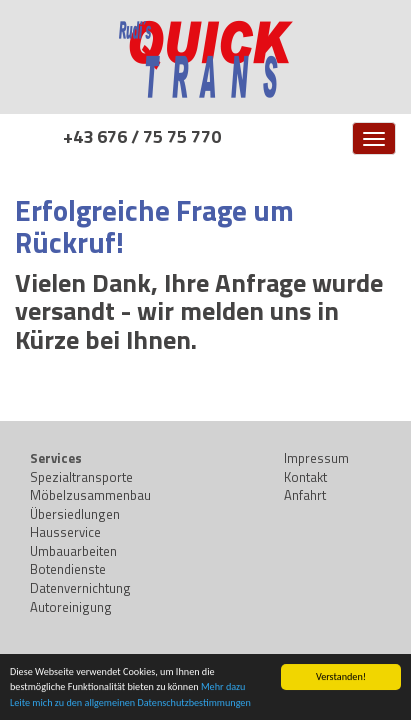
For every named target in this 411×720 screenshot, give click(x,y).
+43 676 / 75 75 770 (142, 136)
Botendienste (68, 569)
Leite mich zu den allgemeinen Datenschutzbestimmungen (130, 703)
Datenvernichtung (80, 588)
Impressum (316, 458)
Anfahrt (305, 495)
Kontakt (305, 477)
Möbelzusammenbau (90, 495)
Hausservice (65, 532)
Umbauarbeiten (73, 551)
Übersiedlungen (75, 514)
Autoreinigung (71, 607)
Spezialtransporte (81, 477)
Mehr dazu (223, 687)
